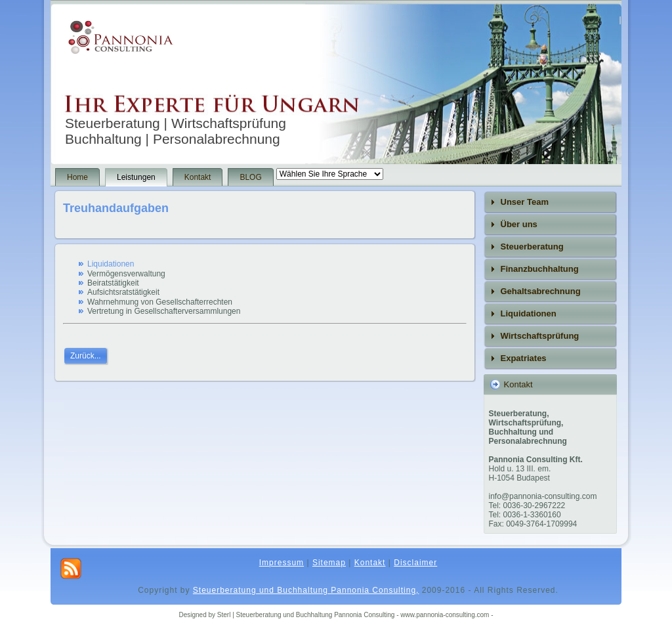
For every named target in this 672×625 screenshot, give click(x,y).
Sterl (225, 615)
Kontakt (370, 563)
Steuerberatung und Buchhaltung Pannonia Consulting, (306, 590)
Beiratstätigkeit (113, 283)
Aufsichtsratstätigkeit (123, 292)
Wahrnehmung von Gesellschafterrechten (160, 302)
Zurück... (86, 356)
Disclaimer (415, 563)
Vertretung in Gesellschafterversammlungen (164, 311)
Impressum (282, 563)
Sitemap (329, 563)
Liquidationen (111, 264)
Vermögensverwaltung (126, 274)
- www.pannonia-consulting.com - (445, 615)
